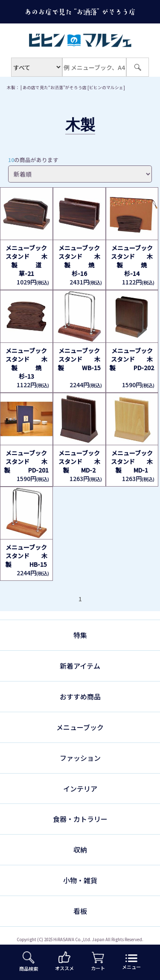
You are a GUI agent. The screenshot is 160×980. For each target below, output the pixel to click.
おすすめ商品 (80, 696)
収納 (80, 850)
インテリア (80, 789)
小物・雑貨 (80, 880)
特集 (80, 635)
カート (98, 962)
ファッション (80, 758)
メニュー (131, 962)
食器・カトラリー (80, 819)
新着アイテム (80, 666)
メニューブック (80, 727)
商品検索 (29, 962)
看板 (80, 911)
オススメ (64, 961)
